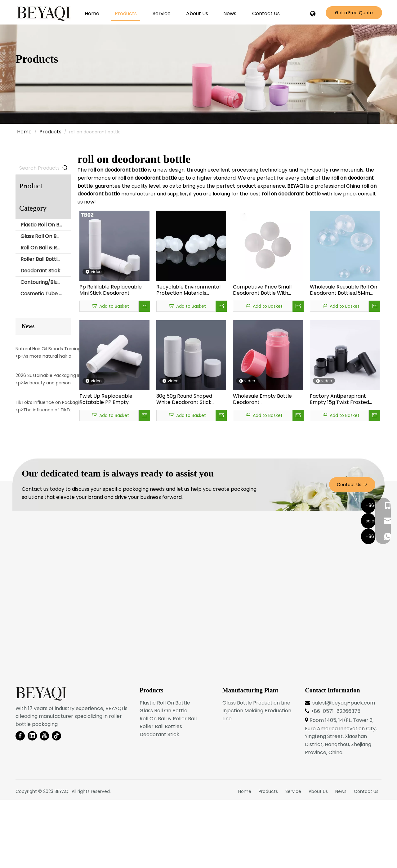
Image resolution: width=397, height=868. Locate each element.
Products (268, 860)
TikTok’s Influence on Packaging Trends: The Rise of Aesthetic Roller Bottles (51, 483)
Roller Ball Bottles (42, 259)
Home (245, 860)
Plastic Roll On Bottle (46, 225)
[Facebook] (20, 804)
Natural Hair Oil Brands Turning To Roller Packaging (51, 376)
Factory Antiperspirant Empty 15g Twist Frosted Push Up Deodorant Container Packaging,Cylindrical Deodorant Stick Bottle (339, 399)
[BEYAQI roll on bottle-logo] (41, 762)
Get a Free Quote (354, 13)
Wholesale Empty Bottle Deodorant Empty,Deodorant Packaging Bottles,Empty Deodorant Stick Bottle (263, 399)
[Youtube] (44, 804)
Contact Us (352, 553)
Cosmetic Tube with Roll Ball (46, 294)
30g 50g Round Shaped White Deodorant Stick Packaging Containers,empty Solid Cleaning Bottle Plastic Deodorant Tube (185, 399)
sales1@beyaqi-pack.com (344, 771)
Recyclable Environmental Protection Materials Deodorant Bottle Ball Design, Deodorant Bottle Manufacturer (188, 290)
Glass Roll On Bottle (44, 236)
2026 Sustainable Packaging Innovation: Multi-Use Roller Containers (51, 429)
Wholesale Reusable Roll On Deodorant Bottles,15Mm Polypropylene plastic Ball (343, 290)
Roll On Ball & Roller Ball (46, 248)
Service (293, 860)
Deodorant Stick (40, 271)
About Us (318, 860)
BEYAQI (62, 860)
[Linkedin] (32, 804)
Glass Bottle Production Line (256, 771)
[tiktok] (56, 804)
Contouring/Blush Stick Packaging (46, 282)
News (341, 860)
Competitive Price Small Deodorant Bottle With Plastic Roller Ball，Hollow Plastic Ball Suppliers (264, 290)
